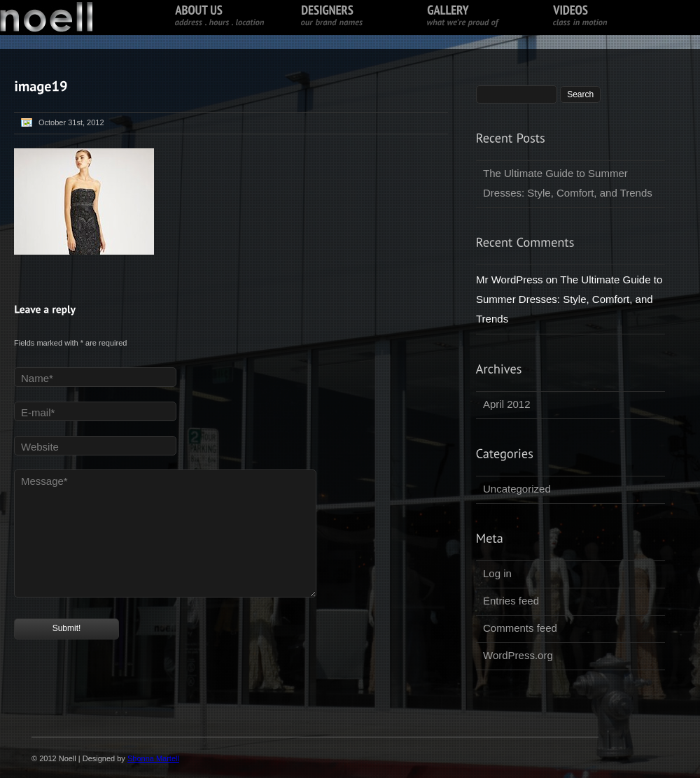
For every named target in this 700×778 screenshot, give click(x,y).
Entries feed (511, 601)
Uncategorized (517, 489)
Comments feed (520, 628)
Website (40, 447)
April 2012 (507, 404)
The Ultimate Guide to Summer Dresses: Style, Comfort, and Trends (568, 183)
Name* (37, 378)
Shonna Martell (153, 758)
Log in (497, 573)
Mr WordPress (510, 280)
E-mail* (38, 412)
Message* (44, 481)
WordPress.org (518, 655)
